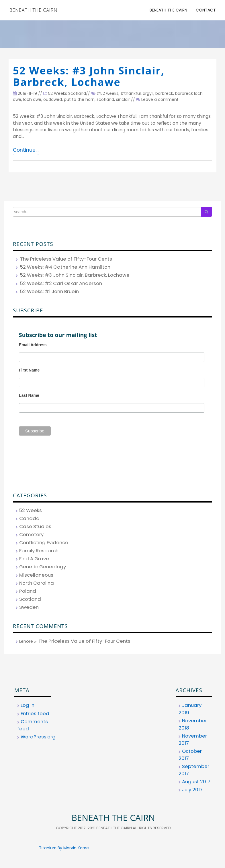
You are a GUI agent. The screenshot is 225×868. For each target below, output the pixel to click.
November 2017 (193, 739)
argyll (148, 93)
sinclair (123, 99)
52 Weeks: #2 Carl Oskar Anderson (61, 283)
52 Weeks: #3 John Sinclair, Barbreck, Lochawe (89, 76)
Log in (28, 705)
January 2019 (190, 709)
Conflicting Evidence (44, 542)
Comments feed (33, 725)
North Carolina (37, 583)
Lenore (26, 641)
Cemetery (31, 534)
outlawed (53, 99)
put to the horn (79, 99)
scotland (105, 99)
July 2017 (192, 790)
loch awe (32, 99)
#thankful (131, 93)
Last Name (29, 395)
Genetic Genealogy (43, 567)
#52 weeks (107, 93)
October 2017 (190, 755)
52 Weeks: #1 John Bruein (49, 291)
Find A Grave (34, 559)
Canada (29, 518)
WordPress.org (38, 737)
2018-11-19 (25, 93)
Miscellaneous (36, 575)
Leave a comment (160, 99)
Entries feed (35, 713)
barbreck (164, 93)
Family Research (39, 551)
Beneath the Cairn (33, 10)
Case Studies (35, 526)
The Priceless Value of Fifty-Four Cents (66, 259)
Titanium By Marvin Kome (64, 848)
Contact (206, 10)
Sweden (29, 607)
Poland (28, 591)
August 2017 (196, 782)
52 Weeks (58, 93)
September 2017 (194, 770)
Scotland (77, 93)
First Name (29, 370)
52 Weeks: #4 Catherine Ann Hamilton (65, 267)
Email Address (33, 345)
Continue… (26, 150)
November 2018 (193, 724)
